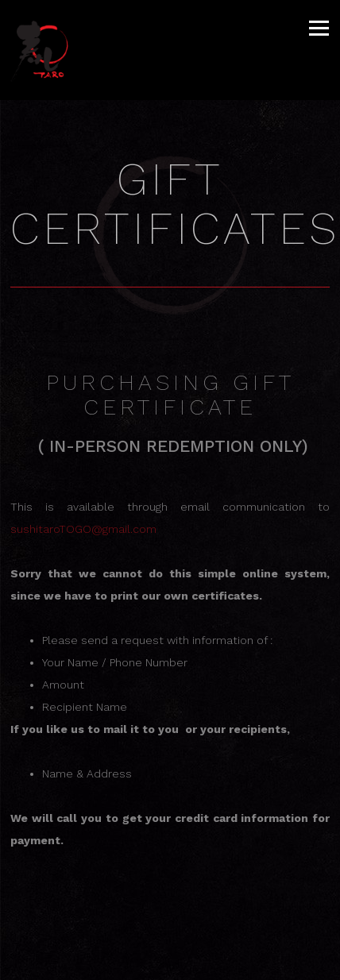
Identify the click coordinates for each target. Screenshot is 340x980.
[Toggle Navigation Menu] (319, 28)
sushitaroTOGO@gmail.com (83, 529)
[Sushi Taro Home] (50, 50)
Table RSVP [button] (170, 963)
